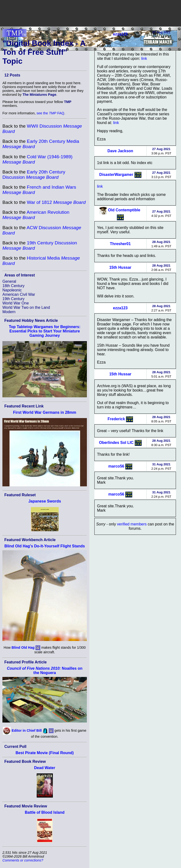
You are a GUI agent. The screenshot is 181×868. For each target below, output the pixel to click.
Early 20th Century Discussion (34, 175)
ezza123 (120, 34)
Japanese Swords (45, 501)
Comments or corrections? (23, 860)
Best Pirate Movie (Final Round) (45, 753)
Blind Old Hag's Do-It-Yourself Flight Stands (45, 546)
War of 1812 (56, 202)
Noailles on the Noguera (45, 671)
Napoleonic (12, 290)
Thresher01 (120, 244)
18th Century (14, 286)
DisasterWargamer (116, 174)
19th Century (14, 299)
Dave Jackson (120, 151)
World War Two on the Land (26, 307)
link (144, 59)
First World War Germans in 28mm (45, 412)
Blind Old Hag (23, 648)
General (9, 281)
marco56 (116, 466)
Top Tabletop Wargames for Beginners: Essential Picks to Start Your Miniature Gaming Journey (45, 331)
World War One (16, 303)
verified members (132, 524)
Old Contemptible (124, 210)
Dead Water (45, 768)
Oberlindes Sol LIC (116, 442)
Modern (9, 312)
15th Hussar (120, 267)
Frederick (116, 419)
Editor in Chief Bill (27, 730)
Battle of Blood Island (45, 812)
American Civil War (19, 294)
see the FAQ (50, 113)
